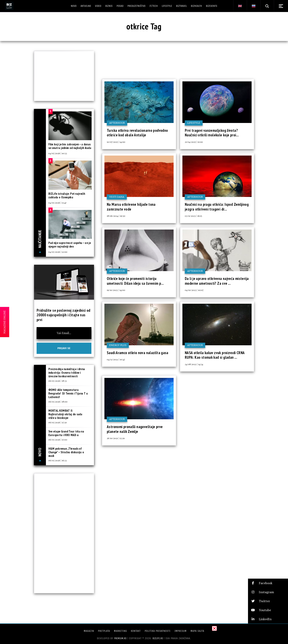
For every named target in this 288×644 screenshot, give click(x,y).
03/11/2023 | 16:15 (193, 216)
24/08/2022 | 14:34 (194, 364)
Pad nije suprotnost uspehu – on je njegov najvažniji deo (70, 245)
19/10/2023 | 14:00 (116, 290)
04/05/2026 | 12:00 (58, 252)
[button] (268, 583)
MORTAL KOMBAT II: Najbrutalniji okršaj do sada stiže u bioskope (65, 414)
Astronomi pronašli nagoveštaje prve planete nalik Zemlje (135, 429)
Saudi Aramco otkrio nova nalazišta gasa (138, 353)
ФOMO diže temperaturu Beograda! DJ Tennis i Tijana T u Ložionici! (68, 393)
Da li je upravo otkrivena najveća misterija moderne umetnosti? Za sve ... (217, 281)
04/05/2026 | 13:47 (57, 203)
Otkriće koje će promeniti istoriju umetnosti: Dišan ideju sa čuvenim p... (135, 281)
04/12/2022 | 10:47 (116, 359)
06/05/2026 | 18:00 (58, 401)
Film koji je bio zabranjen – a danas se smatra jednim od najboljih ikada (70, 146)
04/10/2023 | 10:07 (194, 290)
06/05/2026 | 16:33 (58, 460)
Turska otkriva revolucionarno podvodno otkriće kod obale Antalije (137, 133)
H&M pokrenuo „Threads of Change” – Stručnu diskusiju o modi (66, 452)
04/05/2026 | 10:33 (58, 153)
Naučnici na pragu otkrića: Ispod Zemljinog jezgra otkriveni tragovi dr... (217, 207)
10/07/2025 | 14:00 (116, 142)
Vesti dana (117, 197)
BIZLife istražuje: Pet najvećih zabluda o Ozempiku (67, 195)
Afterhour (117, 123)
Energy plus (118, 345)
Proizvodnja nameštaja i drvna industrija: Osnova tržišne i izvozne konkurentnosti (67, 373)
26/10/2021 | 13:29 (116, 438)
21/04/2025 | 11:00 (194, 142)
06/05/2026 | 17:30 (58, 422)
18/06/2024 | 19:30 (116, 216)
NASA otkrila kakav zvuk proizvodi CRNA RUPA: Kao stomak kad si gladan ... (215, 355)
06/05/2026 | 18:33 (58, 381)
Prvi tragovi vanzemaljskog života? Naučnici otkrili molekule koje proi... (212, 133)
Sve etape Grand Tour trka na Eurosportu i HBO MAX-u (66, 433)
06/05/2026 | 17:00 (58, 439)
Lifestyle (194, 123)
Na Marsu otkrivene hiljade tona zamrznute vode (131, 207)
